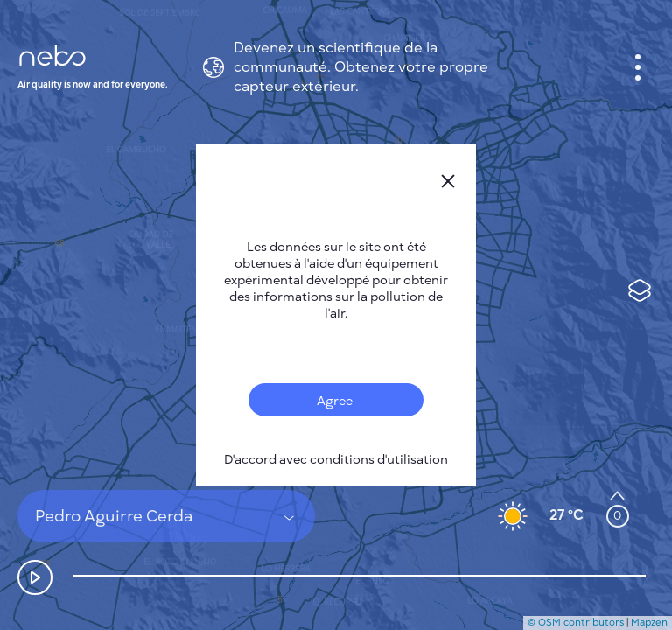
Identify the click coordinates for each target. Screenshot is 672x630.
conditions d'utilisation (379, 460)
